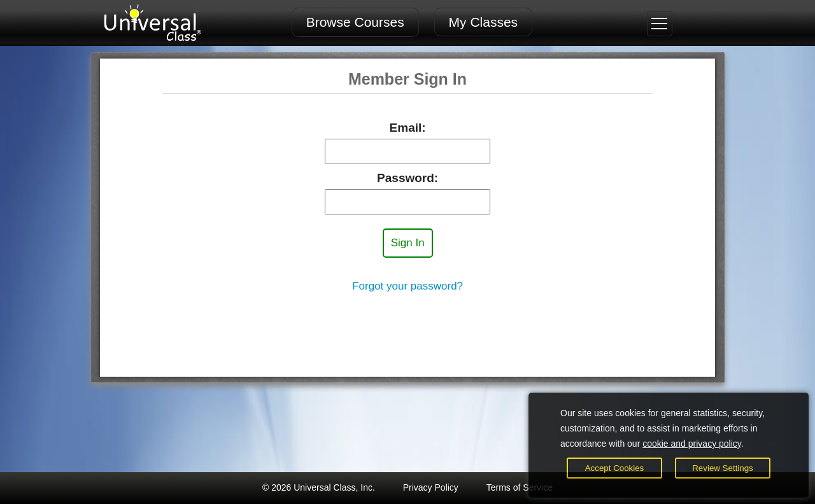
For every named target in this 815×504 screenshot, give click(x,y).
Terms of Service (520, 487)
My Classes (484, 22)
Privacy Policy (431, 487)
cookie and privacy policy (692, 444)
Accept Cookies (615, 468)
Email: (408, 128)
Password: (407, 178)
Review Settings (723, 468)
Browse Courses (355, 22)
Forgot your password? (407, 286)
